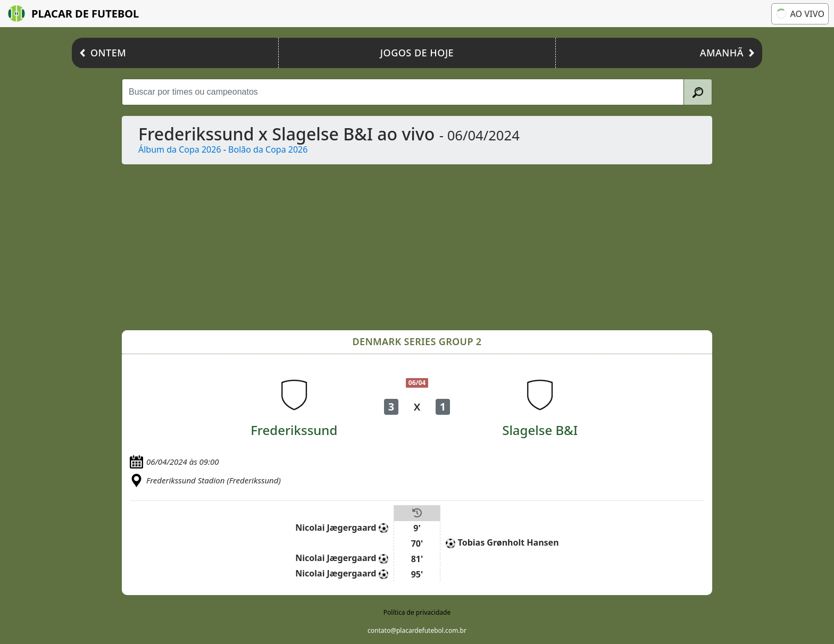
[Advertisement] (417, 247)
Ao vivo (799, 14)
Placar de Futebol (73, 14)
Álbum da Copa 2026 (180, 149)
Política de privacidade (417, 612)
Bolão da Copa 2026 (268, 149)
